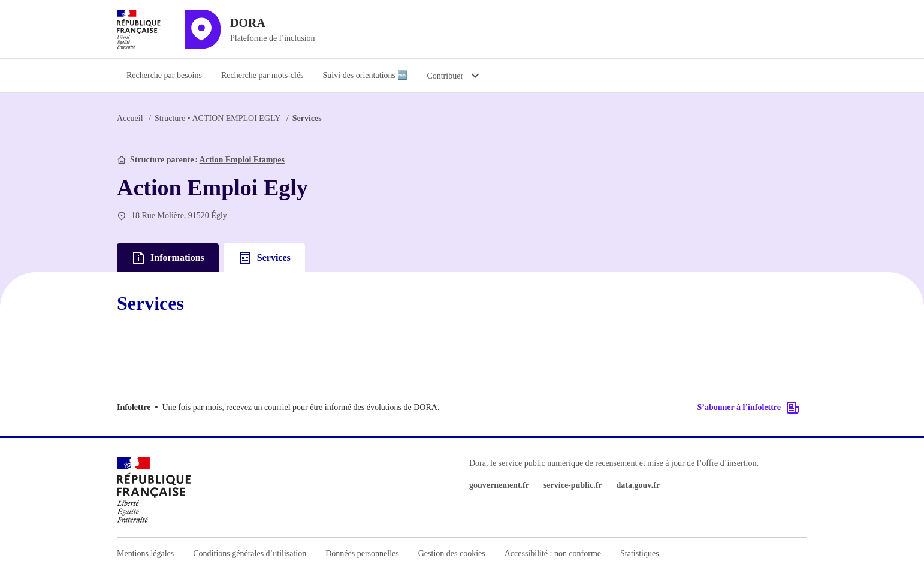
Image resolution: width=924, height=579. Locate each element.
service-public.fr (573, 485)
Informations (168, 258)
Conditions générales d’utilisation (250, 554)
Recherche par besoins (164, 75)
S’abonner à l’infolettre (749, 408)
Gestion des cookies (452, 554)
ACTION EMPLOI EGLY (218, 118)
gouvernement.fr (499, 485)
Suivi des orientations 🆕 (366, 75)
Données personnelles (362, 554)
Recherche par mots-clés (262, 75)
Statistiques (640, 554)
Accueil (130, 118)
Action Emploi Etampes (242, 160)
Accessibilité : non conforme (553, 554)
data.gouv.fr (638, 485)
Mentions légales (145, 554)
